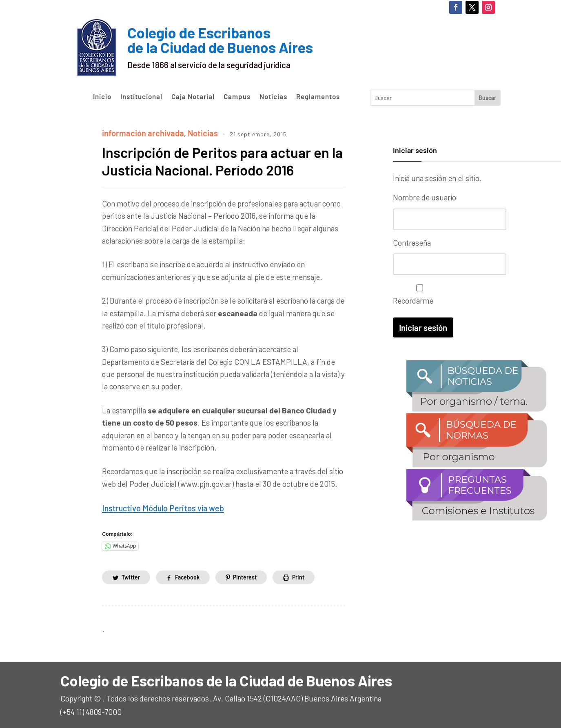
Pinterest (245, 576)
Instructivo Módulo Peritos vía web (160, 507)
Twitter (131, 576)
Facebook (188, 576)
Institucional (141, 97)
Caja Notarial (193, 97)
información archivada (140, 132)
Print (299, 576)
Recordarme (418, 293)
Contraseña (412, 242)
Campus (237, 97)
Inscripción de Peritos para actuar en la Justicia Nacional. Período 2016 (220, 160)
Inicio (102, 97)
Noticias (273, 97)
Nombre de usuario (425, 197)
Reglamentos (318, 97)
